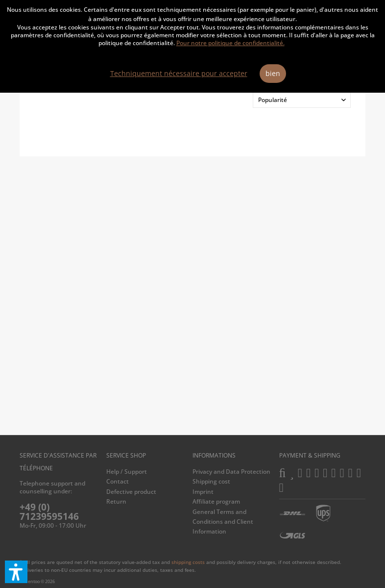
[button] (16, 572)
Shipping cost (211, 481)
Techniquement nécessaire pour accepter (179, 73)
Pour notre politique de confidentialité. (230, 43)
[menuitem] (147, 472)
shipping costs (188, 562)
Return (116, 501)
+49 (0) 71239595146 (49, 512)
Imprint (203, 492)
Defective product (131, 492)
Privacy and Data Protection (231, 472)
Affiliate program (216, 501)
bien (273, 73)
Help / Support (127, 472)
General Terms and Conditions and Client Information (223, 522)
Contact (118, 481)
